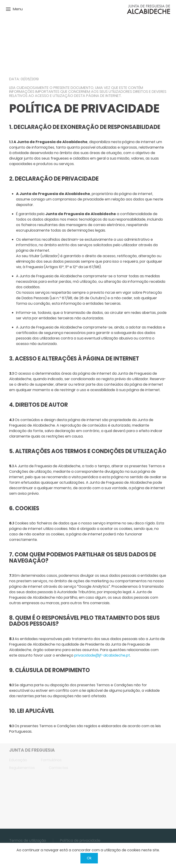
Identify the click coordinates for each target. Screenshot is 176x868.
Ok (89, 858)
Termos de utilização (28, 840)
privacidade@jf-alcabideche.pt (102, 655)
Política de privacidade (80, 840)
